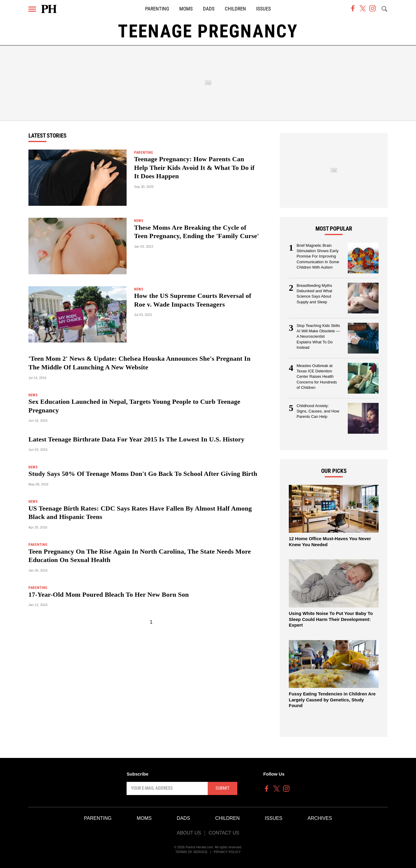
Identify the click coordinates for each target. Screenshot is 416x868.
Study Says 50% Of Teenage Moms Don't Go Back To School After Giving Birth (143, 474)
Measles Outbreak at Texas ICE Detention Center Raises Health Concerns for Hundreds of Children (317, 377)
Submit (223, 788)
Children (235, 9)
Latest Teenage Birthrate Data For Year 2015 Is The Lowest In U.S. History (136, 439)
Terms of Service (192, 852)
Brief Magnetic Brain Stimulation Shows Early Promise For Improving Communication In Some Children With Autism (318, 256)
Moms (186, 9)
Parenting (157, 9)
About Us (189, 833)
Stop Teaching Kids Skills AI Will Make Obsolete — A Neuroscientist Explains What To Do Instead (318, 337)
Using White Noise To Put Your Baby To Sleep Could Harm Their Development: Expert (331, 619)
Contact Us (224, 833)
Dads (209, 9)
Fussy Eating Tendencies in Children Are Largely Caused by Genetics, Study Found (332, 700)
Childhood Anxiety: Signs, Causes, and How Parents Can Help (318, 411)
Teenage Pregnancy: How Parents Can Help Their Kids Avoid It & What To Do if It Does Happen (194, 167)
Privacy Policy (227, 852)
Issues (264, 9)
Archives (320, 818)
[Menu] (32, 9)
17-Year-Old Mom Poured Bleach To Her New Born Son (109, 594)
